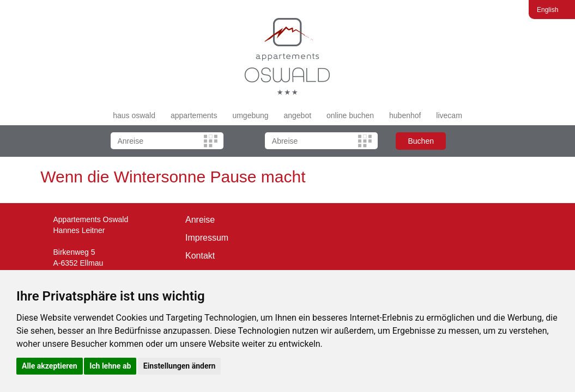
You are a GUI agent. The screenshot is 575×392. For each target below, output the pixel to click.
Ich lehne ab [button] (110, 366)
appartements (194, 115)
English (547, 10)
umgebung (250, 115)
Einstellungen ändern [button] (180, 366)
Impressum (207, 238)
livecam (449, 115)
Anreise (200, 220)
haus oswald (134, 115)
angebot (297, 115)
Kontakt (200, 256)
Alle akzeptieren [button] (50, 366)
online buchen (350, 115)
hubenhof (405, 115)
